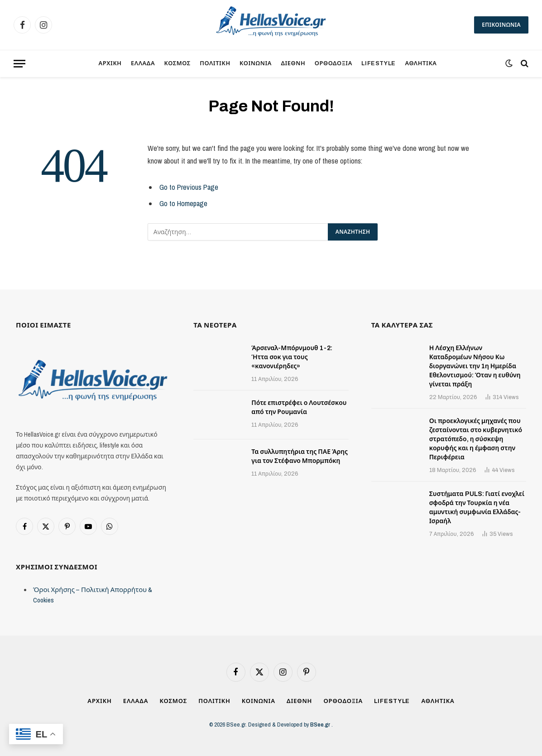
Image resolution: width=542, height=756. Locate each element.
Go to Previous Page (189, 187)
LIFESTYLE (379, 63)
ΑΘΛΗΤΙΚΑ (421, 63)
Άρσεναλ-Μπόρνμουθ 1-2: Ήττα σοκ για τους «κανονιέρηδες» (292, 357)
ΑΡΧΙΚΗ (110, 63)
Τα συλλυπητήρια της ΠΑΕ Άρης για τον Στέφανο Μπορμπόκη (300, 456)
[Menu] (19, 64)
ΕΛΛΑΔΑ (143, 63)
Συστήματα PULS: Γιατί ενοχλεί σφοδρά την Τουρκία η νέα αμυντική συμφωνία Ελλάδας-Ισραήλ (477, 508)
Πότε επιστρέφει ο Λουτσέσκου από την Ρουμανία (299, 407)
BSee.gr (321, 725)
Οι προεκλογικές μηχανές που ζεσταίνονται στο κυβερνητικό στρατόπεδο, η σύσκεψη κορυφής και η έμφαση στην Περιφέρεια (476, 439)
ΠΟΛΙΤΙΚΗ (215, 63)
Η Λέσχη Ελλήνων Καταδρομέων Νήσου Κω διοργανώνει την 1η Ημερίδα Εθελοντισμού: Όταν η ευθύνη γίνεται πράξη (475, 366)
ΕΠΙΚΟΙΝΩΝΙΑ (501, 25)
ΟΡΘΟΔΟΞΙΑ (333, 63)
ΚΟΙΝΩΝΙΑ (256, 63)
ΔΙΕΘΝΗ (293, 63)
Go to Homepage (183, 203)
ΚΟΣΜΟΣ (177, 63)
